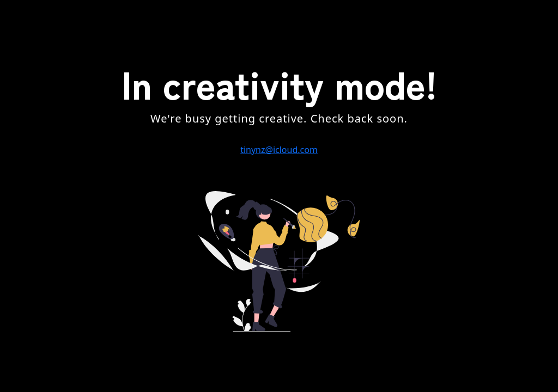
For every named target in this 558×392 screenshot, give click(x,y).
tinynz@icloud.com (279, 150)
